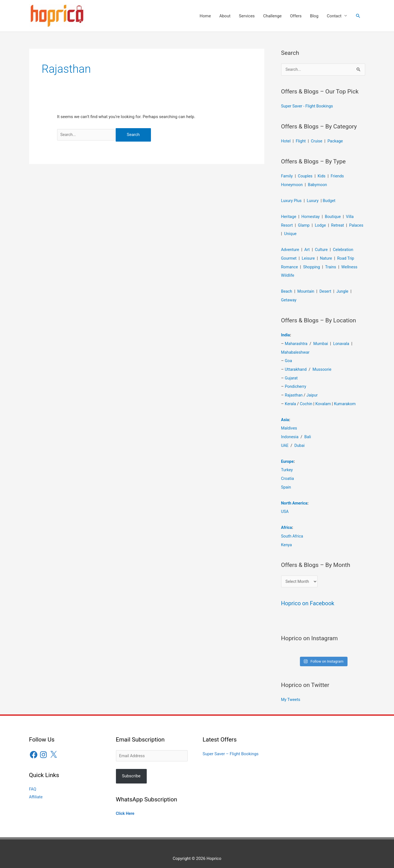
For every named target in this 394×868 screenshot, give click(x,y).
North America (295, 497)
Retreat (339, 224)
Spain (286, 482)
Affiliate (36, 791)
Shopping (313, 265)
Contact (334, 16)
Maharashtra (297, 341)
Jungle (345, 289)
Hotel (286, 141)
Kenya (287, 538)
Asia (285, 416)
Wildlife (288, 274)
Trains (332, 265)
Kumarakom (347, 400)
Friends (339, 176)
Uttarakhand (296, 366)
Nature (327, 257)
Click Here (126, 808)
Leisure (309, 257)
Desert (327, 289)
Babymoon (319, 184)
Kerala (291, 400)
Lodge (322, 224)
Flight (301, 141)
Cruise (318, 141)
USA (285, 506)
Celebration (345, 248)
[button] (358, 16)
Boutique (335, 216)
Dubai (300, 441)
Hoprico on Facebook (309, 597)
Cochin (307, 400)
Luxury (314, 200)
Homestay (312, 216)
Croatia (288, 473)
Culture (323, 248)
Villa (352, 216)
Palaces (289, 233)
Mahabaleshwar (296, 349)
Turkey (287, 465)
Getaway (289, 298)
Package (337, 141)
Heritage (289, 216)
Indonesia (290, 432)
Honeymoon (292, 184)
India (286, 333)
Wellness (352, 265)
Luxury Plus (292, 200)
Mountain (307, 289)
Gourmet (289, 257)
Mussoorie (324, 366)
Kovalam (325, 400)
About (225, 16)
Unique (307, 233)
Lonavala (343, 341)
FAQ (33, 783)
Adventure (291, 248)
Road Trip (348, 257)
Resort (287, 224)
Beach (287, 289)
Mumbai (322, 341)
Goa (289, 358)
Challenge (272, 16)
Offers (296, 16)
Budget (331, 200)
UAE (285, 441)
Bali (309, 432)
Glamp (305, 224)
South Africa (293, 530)
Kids (323, 176)
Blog (314, 16)
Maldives (290, 424)
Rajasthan (294, 391)
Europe (288, 456)
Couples (306, 176)
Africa (287, 522)
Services (247, 16)
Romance (290, 265)
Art (308, 248)
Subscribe (131, 770)
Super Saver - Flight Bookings (308, 106)
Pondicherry (296, 383)
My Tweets (291, 694)
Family (287, 176)
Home (205, 16)
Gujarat (292, 375)
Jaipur (313, 391)
